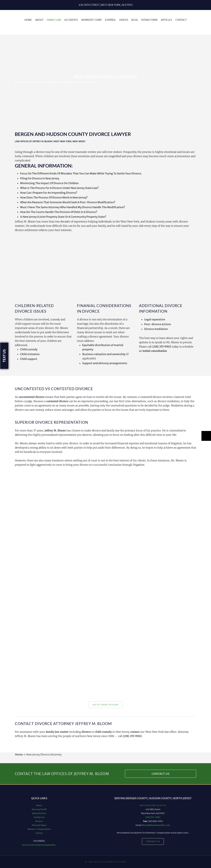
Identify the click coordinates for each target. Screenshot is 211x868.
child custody (103, 732)
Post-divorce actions (158, 324)
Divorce (39, 821)
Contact (39, 833)
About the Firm (39, 813)
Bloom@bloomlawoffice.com (156, 825)
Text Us (4, 356)
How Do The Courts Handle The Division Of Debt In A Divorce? (59, 212)
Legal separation (155, 319)
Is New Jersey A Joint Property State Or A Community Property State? (63, 217)
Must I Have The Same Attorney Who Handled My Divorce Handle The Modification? (73, 207)
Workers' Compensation (39, 829)
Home (19, 754)
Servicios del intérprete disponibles (39, 845)
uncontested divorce (32, 397)
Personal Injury (39, 825)
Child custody (29, 349)
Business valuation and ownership (104, 354)
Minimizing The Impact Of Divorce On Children (49, 183)
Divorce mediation (156, 329)
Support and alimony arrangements (105, 363)
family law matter (57, 732)
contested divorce (57, 401)
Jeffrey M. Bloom (55, 430)
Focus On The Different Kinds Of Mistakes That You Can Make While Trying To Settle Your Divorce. (81, 173)
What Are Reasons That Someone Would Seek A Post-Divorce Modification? (68, 202)
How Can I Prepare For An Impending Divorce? (49, 193)
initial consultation (155, 351)
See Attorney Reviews (105, 705)
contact (135, 732)
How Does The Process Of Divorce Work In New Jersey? (54, 197)
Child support (29, 359)
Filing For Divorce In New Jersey (40, 178)
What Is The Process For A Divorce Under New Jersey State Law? (59, 188)
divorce (86, 732)
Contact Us (161, 774)
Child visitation (30, 354)
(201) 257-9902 (162, 347)
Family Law (39, 817)
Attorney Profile (39, 809)
